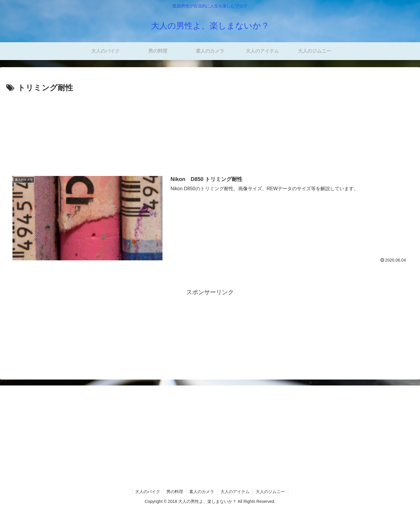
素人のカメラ (202, 492)
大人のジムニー (270, 492)
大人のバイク (148, 492)
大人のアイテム (235, 492)
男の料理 (175, 492)
